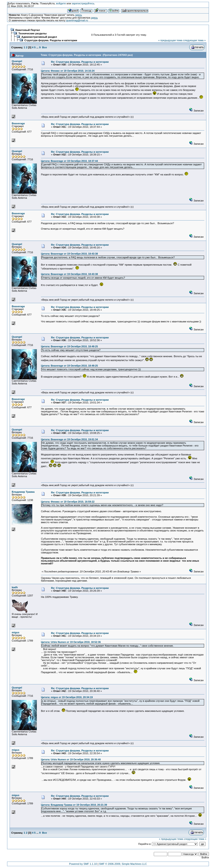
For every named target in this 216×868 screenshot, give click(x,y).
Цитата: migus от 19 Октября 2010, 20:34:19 (67, 697)
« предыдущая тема (170, 40)
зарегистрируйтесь (83, 3)
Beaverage (18, 123)
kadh (15, 587)
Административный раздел (39, 37)
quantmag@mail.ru (77, 20)
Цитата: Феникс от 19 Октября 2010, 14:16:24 (68, 71)
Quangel (17, 61)
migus (15, 632)
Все (45, 47)
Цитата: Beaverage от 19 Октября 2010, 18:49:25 (69, 346)
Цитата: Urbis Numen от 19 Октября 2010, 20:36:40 (71, 759)
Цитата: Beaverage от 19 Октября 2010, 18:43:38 (69, 254)
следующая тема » (194, 40)
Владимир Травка (23, 492)
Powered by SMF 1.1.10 (83, 864)
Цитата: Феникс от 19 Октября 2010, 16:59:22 (68, 502)
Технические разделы (33, 33)
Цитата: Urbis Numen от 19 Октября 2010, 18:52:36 (71, 642)
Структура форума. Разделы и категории (51, 40)
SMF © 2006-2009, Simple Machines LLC (123, 864)
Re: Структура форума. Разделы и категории (80, 62)
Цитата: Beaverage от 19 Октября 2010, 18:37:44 (69, 161)
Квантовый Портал (28, 30)
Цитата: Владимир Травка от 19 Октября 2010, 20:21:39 (74, 805)
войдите (61, 3)
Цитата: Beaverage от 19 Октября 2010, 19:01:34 (69, 439)
